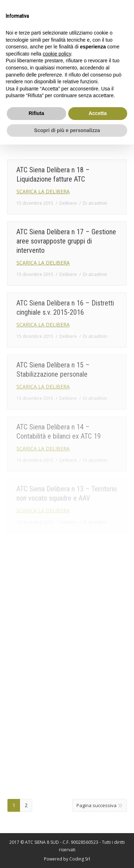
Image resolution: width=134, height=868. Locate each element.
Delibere (68, 203)
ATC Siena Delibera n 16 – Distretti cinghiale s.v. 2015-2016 (65, 308)
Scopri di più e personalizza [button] (67, 130)
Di (95, 203)
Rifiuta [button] (36, 113)
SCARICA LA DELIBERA (43, 191)
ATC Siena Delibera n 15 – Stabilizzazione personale (53, 370)
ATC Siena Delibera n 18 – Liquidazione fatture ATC (53, 174)
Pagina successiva (96, 805)
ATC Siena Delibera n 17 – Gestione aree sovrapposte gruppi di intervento (66, 241)
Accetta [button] (98, 113)
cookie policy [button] (57, 54)
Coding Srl (80, 859)
